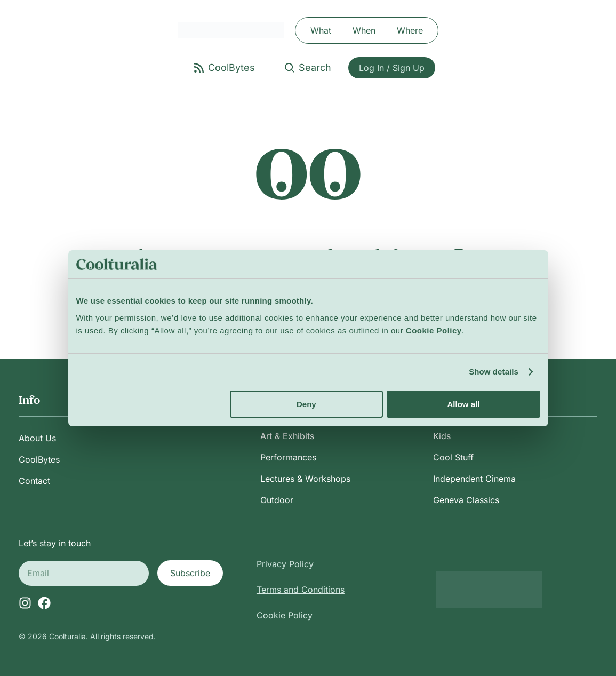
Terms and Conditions (301, 590)
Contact (34, 481)
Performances (288, 457)
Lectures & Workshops (305, 479)
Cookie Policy (285, 615)
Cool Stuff (453, 457)
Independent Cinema (474, 479)
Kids (442, 436)
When (364, 30)
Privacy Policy (285, 564)
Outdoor (277, 500)
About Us (37, 438)
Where (410, 30)
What (321, 30)
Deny (306, 404)
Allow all (464, 404)
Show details (494, 372)
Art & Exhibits (287, 436)
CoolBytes (39, 459)
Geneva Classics (466, 500)
